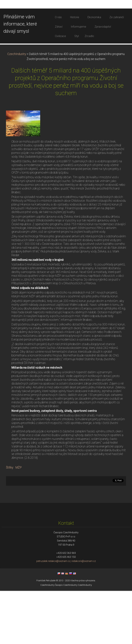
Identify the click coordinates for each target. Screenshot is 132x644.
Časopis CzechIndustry (66, 638)
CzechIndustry (17, 107)
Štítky (10, 521)
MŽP (19, 521)
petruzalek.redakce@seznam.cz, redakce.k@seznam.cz (66, 614)
